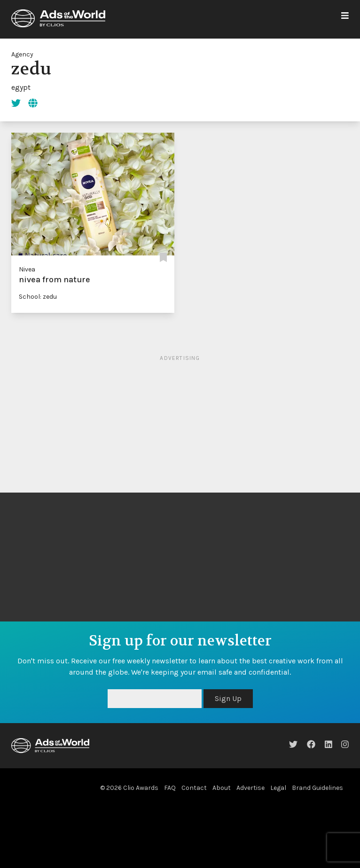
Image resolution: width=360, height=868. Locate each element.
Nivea (27, 269)
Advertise (250, 788)
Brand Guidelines (317, 788)
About (222, 788)
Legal (278, 788)
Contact (194, 788)
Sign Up (228, 698)
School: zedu (38, 297)
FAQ (170, 788)
